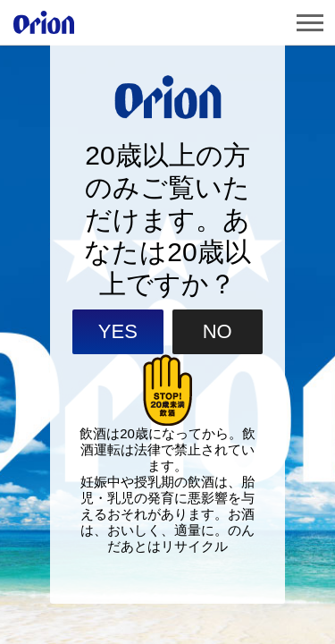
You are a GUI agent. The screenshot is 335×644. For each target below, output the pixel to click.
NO (218, 352)
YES (118, 352)
